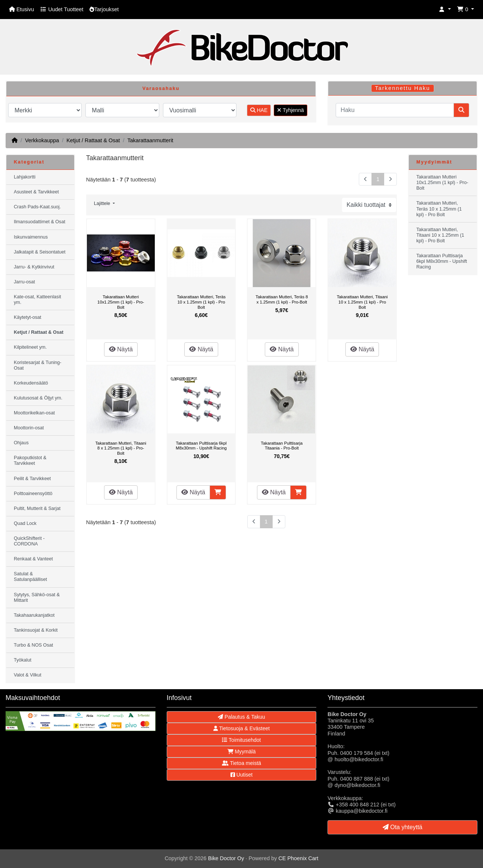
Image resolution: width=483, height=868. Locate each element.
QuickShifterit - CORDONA (29, 541)
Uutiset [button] (241, 775)
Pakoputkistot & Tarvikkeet (30, 461)
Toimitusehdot (241, 740)
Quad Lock (25, 523)
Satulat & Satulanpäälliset (30, 577)
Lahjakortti (25, 177)
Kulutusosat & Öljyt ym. (38, 398)
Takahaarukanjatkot (34, 615)
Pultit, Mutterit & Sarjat (37, 508)
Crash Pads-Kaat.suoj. (37, 207)
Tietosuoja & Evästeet (241, 728)
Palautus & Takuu (241, 717)
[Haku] (395, 110)
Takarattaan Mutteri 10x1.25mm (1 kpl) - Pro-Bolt (121, 302)
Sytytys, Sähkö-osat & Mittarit (37, 598)
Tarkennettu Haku (402, 88)
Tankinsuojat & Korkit (36, 630)
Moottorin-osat (29, 428)
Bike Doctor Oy (226, 858)
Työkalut (23, 660)
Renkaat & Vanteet (33, 559)
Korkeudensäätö (31, 383)
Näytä (121, 349)
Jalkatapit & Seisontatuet (40, 252)
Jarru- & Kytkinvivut (34, 267)
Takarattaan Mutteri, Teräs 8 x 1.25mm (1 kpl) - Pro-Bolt (282, 299)
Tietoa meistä (241, 763)
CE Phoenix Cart (298, 858)
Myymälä (242, 752)
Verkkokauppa (42, 140)
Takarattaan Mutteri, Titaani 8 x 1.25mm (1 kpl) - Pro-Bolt (121, 448)
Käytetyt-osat (28, 317)
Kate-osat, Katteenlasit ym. (37, 300)
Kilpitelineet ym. (30, 347)
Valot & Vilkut (28, 675)
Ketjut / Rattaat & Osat (93, 140)
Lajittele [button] (103, 203)
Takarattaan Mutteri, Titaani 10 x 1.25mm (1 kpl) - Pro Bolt (362, 302)
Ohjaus (21, 443)
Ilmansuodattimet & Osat (40, 222)
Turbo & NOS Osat (33, 645)
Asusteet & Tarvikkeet (36, 192)
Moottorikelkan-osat (34, 413)
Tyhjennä (290, 110)
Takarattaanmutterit (150, 140)
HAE (259, 110)
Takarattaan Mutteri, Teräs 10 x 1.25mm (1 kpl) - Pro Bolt (201, 302)
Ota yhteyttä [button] (403, 827)
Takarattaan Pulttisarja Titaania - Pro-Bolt (282, 446)
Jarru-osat (24, 282)
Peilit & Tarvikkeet (32, 479)
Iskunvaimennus (31, 237)
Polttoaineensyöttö (33, 494)
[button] (445, 10)
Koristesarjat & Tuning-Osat (37, 365)
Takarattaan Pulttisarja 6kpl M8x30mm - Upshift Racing (201, 446)
